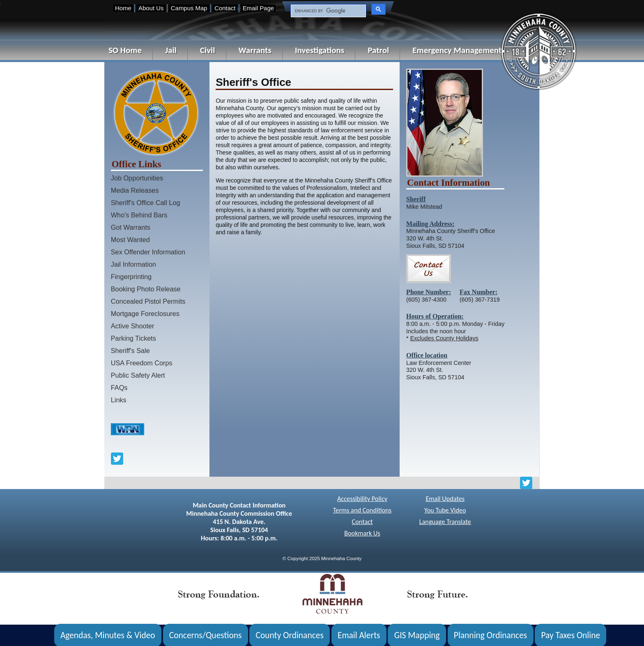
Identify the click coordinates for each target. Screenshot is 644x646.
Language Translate (445, 522)
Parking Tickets (133, 338)
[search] (328, 11)
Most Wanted (130, 240)
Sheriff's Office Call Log (146, 203)
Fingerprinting (131, 277)
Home (123, 8)
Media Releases (135, 190)
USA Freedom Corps (142, 363)
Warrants (255, 50)
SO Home (125, 50)
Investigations (320, 50)
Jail (171, 50)
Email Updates (445, 499)
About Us (151, 8)
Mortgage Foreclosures (145, 314)
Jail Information (133, 264)
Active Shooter (133, 326)
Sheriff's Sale (130, 351)
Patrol (378, 50)
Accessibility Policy (362, 499)
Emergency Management (457, 50)
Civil (208, 50)
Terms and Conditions (362, 510)
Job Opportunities (137, 178)
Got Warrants (131, 227)
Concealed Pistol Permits (148, 301)
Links (119, 400)
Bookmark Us (362, 533)
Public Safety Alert (138, 375)
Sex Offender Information (148, 252)
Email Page (258, 8)
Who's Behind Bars (139, 215)
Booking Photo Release (146, 289)
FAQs (119, 388)
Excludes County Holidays (444, 338)
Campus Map (189, 8)
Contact (225, 8)
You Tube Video (445, 510)
